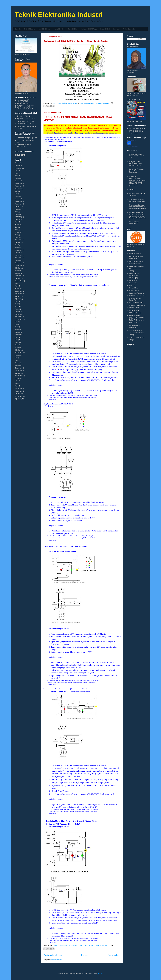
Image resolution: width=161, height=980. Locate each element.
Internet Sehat (134, 290)
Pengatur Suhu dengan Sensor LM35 (137, 194)
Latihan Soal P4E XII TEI (25, 121)
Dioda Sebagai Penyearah (134, 223)
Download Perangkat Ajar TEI (27, 138)
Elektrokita (133, 285)
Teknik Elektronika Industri (59, 15)
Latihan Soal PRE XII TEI (25, 124)
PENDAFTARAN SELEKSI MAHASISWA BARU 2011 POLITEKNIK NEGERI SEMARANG (137, 319)
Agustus (18, 168)
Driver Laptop (134, 278)
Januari (18, 166)
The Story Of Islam (135, 330)
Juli (16, 171)
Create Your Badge (133, 146)
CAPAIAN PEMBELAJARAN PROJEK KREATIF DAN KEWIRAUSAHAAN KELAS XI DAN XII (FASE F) (137, 181)
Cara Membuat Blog (136, 256)
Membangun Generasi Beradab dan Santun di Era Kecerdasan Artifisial (137, 207)
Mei (16, 173)
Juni (17, 194)
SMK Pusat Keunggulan (137, 128)
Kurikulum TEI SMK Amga (89, 29)
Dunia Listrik (133, 280)
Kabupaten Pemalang (136, 293)
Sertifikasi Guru (134, 325)
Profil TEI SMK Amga (45, 29)
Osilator (132, 190)
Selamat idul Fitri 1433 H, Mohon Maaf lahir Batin (76, 41)
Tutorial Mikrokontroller (137, 337)
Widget (132, 340)
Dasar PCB (133, 259)
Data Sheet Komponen (137, 261)
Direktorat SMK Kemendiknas (134, 274)
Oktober (18, 207)
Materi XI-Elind (73, 29)
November (19, 186)
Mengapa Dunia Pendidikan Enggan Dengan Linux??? (136, 163)
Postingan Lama (114, 955)
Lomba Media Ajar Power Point (135, 299)
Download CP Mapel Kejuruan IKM (24, 146)
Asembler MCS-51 (135, 254)
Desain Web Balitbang (137, 266)
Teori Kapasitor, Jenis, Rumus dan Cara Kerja (137, 200)
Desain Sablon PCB (136, 264)
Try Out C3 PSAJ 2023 (25, 116)
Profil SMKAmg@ (30, 29)
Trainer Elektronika (129, 29)
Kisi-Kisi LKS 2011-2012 (137, 296)
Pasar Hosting (134, 310)
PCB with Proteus (135, 313)
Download (116, 29)
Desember (19, 183)
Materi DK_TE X (60, 29)
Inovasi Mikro (134, 288)
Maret (17, 163)
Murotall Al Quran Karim (137, 305)
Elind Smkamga (132, 140)
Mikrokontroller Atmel (136, 303)
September (19, 281)
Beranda (18, 29)
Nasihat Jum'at (134, 308)
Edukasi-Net (133, 283)
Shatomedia (133, 328)
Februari (18, 178)
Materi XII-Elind (105, 29)
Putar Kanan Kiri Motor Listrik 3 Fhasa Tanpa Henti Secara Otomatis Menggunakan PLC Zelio (137, 215)
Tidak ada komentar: (103, 103)
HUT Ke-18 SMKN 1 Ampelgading (136, 132)
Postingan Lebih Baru (53, 955)
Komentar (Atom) (56, 960)
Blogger (100, 973)
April (17, 176)
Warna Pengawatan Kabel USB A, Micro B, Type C (137, 156)
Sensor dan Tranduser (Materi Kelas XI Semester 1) (137, 171)
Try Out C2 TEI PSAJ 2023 (26, 119)
